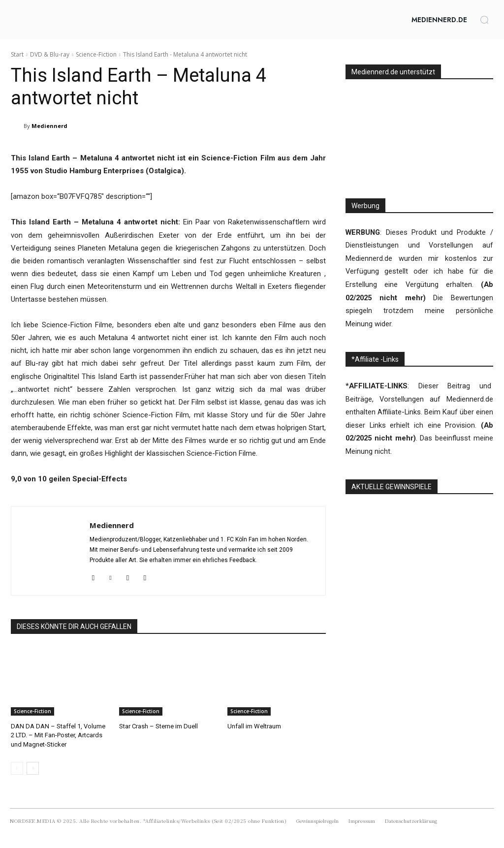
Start (17, 54)
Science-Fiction (96, 54)
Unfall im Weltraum (254, 726)
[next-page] (33, 768)
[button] (484, 20)
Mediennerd (49, 126)
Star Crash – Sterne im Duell (158, 726)
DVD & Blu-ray (50, 54)
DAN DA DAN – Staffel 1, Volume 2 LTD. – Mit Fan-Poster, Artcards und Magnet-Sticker (58, 735)
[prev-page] (17, 768)
